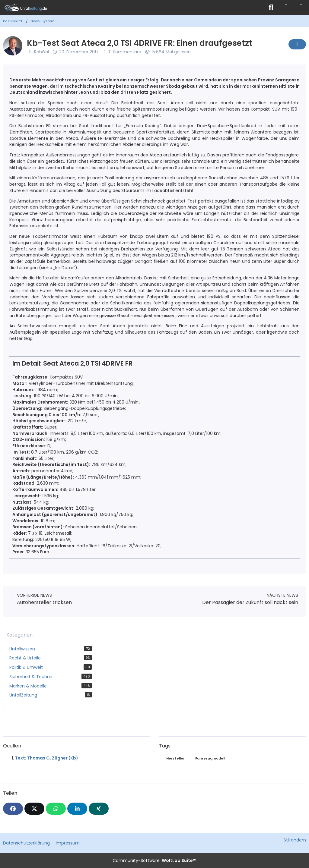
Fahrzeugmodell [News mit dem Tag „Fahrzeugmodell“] (210, 758)
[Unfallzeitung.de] (132, 8)
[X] (34, 809)
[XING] (99, 809)
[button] (77, 809)
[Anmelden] (286, 8)
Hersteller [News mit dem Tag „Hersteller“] (175, 758)
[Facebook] (13, 809)
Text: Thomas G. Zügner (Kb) (47, 758)
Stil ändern (295, 840)
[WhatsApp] (56, 809)
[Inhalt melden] (297, 44)
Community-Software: (154, 860)
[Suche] (271, 8)
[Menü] (301, 8)
